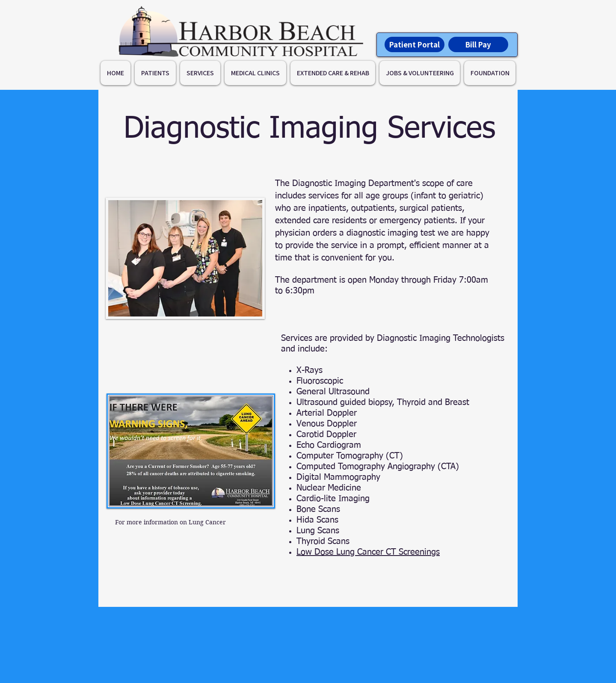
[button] (155, 73)
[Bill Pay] (478, 44)
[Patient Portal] (415, 44)
